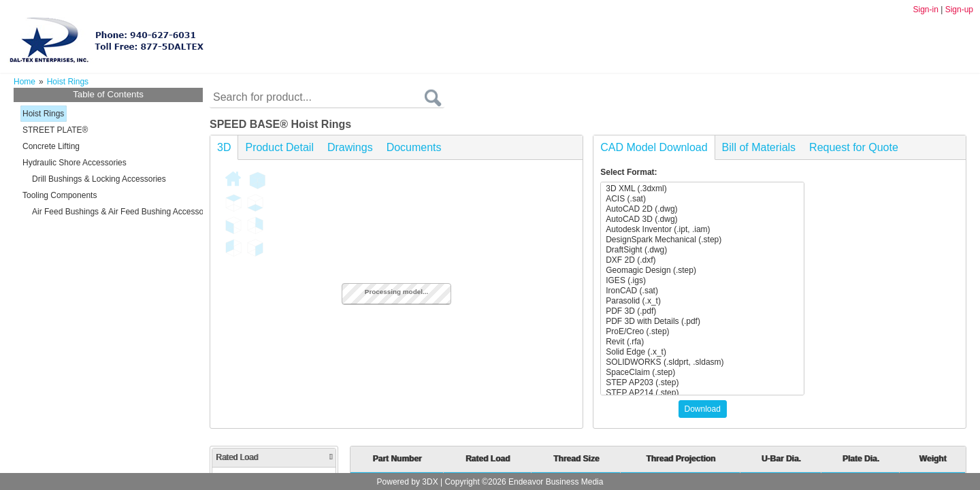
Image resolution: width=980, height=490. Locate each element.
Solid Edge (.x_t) (702, 352)
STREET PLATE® (55, 130)
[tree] (108, 163)
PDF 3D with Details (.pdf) (702, 322)
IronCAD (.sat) (702, 291)
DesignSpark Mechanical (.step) (702, 240)
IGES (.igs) (702, 281)
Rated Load (274, 457)
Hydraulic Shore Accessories (75, 163)
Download (703, 409)
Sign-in (925, 10)
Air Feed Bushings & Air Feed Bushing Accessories (124, 212)
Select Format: (628, 172)
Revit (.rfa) (702, 342)
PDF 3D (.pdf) (702, 311)
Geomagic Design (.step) (702, 271)
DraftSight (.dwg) (702, 250)
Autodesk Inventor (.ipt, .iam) (702, 230)
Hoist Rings (43, 114)
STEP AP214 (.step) (702, 393)
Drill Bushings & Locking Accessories (99, 179)
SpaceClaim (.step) (702, 373)
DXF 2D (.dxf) (702, 260)
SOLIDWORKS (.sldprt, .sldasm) (702, 362)
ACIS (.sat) (702, 199)
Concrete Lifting (51, 146)
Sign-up (959, 10)
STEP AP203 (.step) (702, 383)
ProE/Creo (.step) (702, 332)
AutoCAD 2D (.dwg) (702, 209)
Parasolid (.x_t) (702, 301)
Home (24, 82)
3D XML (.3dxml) (702, 189)
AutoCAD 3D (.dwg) (702, 219)
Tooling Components (60, 195)
